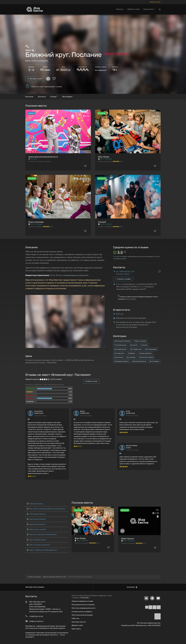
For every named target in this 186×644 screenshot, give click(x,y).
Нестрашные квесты (122, 361)
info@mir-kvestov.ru (36, 621)
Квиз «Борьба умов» (36, 540)
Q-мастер (30, 401)
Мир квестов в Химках (35, 587)
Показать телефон (123, 279)
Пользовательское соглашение (83, 605)
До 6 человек (154, 361)
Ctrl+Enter (85, 598)
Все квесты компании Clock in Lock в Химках (46, 509)
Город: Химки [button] (149, 9)
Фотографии (68, 97)
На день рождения (145, 353)
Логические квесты (139, 361)
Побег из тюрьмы (140, 341)
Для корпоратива (120, 349)
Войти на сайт (155, 2)
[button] (103, 297)
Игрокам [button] (120, 9)
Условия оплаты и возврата (82, 612)
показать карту (123, 274)
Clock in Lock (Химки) (40, 61)
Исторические (120, 345)
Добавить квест (134, 9)
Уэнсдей (102, 222)
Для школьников (151, 349)
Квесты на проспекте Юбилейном (42, 535)
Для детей (134, 345)
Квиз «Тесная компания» (38, 545)
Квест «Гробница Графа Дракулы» (42, 550)
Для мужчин (119, 357)
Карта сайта (76, 629)
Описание (29, 97)
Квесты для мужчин (36, 524)
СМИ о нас (75, 618)
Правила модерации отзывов (82, 601)
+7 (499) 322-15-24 (36, 616)
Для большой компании (122, 341)
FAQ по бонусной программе (82, 615)
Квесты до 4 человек (36, 529)
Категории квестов (79, 622)
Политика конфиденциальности (84, 608)
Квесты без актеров (146, 357)
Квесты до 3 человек (36, 519)
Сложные (144, 345)
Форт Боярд (104, 157)
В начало (132, 587)
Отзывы (54, 97)
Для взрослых (119, 353)
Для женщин (131, 357)
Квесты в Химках (35, 504)
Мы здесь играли (35, 79)
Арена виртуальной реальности (43, 157)
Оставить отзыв (91, 381)
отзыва (116, 257)
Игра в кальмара (36, 222)
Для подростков (136, 349)
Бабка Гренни (128, 539)
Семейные (132, 353)
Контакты (42, 97)
